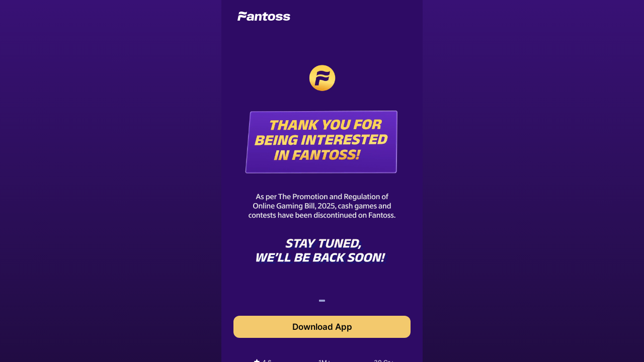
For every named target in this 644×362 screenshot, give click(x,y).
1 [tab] (321, 302)
